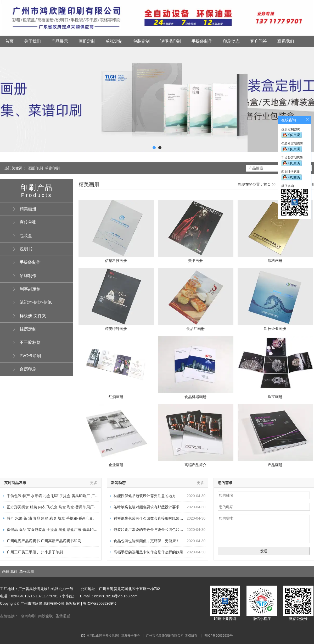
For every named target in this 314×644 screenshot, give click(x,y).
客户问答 (259, 41)
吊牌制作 (28, 276)
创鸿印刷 (28, 616)
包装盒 (26, 236)
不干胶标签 (30, 342)
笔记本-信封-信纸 (36, 302)
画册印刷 (36, 168)
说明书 (26, 249)
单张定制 (114, 41)
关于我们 (32, 41)
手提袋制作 (202, 41)
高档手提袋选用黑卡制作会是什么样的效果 (148, 552)
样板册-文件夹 (33, 316)
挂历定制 (28, 329)
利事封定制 (30, 289)
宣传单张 (28, 222)
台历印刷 (28, 369)
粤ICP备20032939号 (100, 603)
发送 (264, 551)
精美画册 (28, 209)
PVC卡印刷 (30, 356)
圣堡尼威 (63, 616)
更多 (94, 483)
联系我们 (286, 41)
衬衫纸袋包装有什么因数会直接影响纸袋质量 (150, 518)
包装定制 (141, 41)
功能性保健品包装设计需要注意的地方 (145, 496)
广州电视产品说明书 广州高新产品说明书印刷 (44, 541)
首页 (9, 41)
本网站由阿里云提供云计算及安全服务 (111, 636)
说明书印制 (171, 41)
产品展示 (60, 41)
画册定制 (87, 41)
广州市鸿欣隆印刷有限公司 (165, 636)
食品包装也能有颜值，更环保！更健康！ (147, 541)
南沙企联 (46, 616)
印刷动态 (231, 41)
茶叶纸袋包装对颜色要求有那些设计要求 (147, 507)
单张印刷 (52, 168)
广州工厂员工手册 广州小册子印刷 (35, 552)
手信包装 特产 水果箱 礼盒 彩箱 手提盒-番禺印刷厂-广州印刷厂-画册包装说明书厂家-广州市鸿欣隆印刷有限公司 (98, 496)
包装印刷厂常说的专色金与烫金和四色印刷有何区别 (156, 530)
